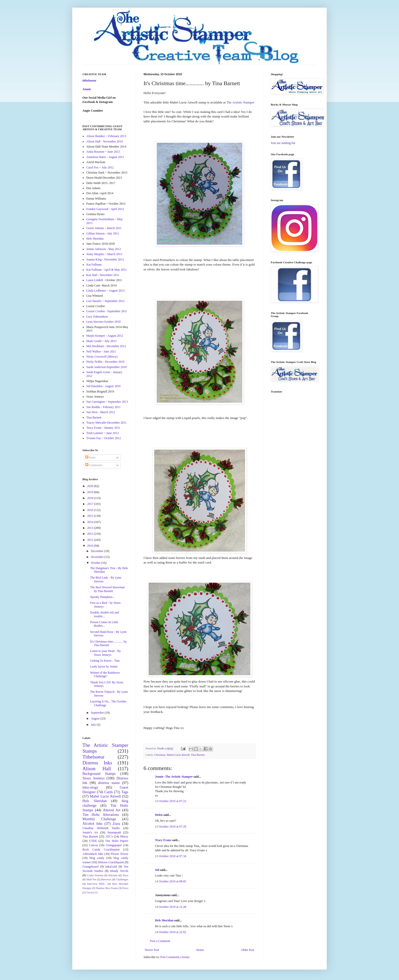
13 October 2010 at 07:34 (171, 856)
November (98, 557)
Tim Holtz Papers (117, 841)
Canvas (94, 845)
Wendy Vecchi (119, 871)
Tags (125, 792)
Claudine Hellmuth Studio (101, 828)
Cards (109, 792)
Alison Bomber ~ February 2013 (106, 136)
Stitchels (113, 875)
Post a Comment (160, 941)
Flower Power (119, 854)
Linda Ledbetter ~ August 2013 (105, 291)
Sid (157, 870)
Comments (94, 465)
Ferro (125, 888)
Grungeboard (90, 867)
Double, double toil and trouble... (104, 614)
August (96, 718)
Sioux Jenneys (94, 778)
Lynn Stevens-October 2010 (103, 322)
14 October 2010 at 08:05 (171, 881)
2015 (91, 516)
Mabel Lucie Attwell (178, 755)
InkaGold (111, 867)
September (98, 713)
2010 (91, 546)
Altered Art (112, 810)
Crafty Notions (95, 875)
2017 (91, 504)
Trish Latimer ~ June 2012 (102, 433)
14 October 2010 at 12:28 (171, 907)
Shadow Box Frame (107, 888)
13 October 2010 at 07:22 (171, 801)
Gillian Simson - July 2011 (103, 233)
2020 (91, 486)
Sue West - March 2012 (101, 412)
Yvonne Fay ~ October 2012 (104, 438)
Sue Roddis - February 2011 (103, 407)
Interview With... (97, 884)
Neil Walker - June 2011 (101, 351)
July (94, 725)
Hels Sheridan (164, 920)
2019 (91, 492)
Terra (125, 875)
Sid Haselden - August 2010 (103, 386)
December (97, 551)
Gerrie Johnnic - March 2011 (104, 228)
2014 (91, 522)
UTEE (93, 841)
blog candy (97, 858)
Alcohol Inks (92, 824)
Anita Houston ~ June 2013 (103, 152)
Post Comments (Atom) (175, 957)
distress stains (109, 783)
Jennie (87, 89)
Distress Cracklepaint (111, 862)
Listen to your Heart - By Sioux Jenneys (105, 653)
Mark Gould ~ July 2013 (101, 341)
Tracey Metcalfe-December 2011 (106, 423)
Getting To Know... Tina (105, 661)
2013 (91, 528)
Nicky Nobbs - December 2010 (105, 362)
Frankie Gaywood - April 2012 (105, 209)
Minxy (124, 837)
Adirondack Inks (93, 854)
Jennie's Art (90, 832)
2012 (91, 534)
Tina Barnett (198, 755)
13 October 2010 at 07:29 (171, 827)
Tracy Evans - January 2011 (103, 428)
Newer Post (152, 950)
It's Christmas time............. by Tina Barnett (108, 643)
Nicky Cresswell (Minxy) (102, 357)
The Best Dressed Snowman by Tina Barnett (107, 589)
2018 (91, 498)
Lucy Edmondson (97, 317)
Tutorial (90, 892)
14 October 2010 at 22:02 (171, 932)
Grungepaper (114, 845)
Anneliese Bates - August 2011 (105, 157)
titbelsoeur (89, 81)
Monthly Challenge (99, 819)
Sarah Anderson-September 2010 (106, 367)
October (96, 563)
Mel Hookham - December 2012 (106, 346)
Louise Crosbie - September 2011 (107, 311)
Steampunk (114, 832)
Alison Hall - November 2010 (104, 141)
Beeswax (106, 879)
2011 (91, 540)
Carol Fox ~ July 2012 (100, 167)
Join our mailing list (283, 143)
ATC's (109, 837)
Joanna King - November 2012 (105, 259)
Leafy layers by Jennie (104, 667)
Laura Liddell (95, 280)
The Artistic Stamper (240, 102)
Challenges (122, 879)
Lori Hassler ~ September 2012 (105, 301)
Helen (159, 815)
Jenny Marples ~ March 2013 (104, 254)
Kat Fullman (94, 265)
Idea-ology (90, 787)
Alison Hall (97, 769)
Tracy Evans (163, 840)
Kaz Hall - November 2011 (103, 275)
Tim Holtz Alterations (101, 815)
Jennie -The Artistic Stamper (174, 777)
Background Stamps (99, 774)
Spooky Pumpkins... (102, 597)
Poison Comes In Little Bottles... (104, 624)
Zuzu (117, 824)
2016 (91, 510)
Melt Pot (91, 879)
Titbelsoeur (94, 757)
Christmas (160, 755)
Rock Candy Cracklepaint (101, 850)
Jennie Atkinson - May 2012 (104, 249)
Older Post (248, 950)
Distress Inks (97, 763)
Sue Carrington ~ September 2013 (107, 402)
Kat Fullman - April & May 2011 (106, 270)
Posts (90, 458)
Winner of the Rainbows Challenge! (105, 674)
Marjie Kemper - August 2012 (105, 336)
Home (200, 950)
